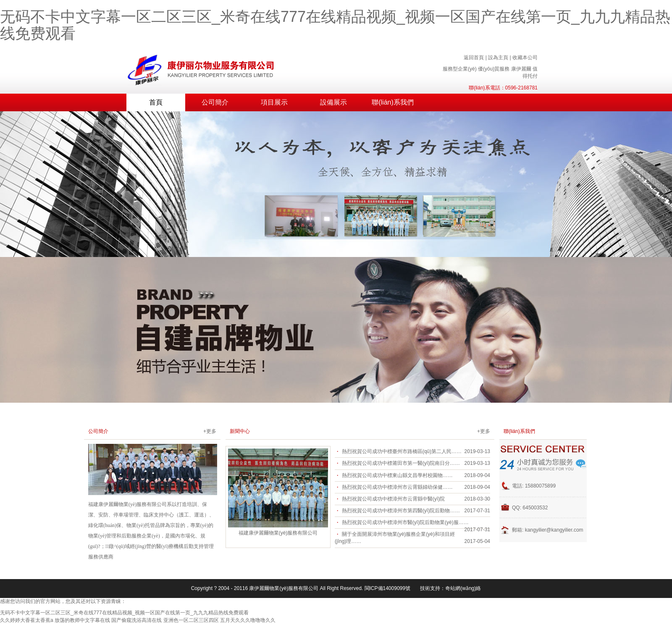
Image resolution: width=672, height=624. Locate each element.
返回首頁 (474, 58)
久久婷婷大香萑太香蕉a (27, 620)
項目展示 (274, 102)
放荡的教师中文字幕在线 (82, 620)
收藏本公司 (525, 58)
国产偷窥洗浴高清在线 (136, 620)
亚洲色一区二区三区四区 (191, 620)
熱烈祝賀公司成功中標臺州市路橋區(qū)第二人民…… (402, 451)
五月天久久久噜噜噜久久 (248, 620)
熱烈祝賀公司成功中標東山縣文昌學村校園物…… (397, 475)
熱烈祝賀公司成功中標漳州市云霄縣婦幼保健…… (397, 487)
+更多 (210, 431)
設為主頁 (498, 58)
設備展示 (333, 102)
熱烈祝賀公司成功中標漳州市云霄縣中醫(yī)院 (393, 499)
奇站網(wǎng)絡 (463, 588)
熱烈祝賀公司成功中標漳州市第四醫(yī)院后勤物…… (401, 511)
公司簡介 (215, 102)
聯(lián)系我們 (393, 102)
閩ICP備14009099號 (387, 588)
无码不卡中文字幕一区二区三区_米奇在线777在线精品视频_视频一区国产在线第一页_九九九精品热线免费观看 (335, 25)
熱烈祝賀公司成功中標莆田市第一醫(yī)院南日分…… (401, 463)
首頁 (156, 102)
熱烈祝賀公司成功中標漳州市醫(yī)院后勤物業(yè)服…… (405, 522)
